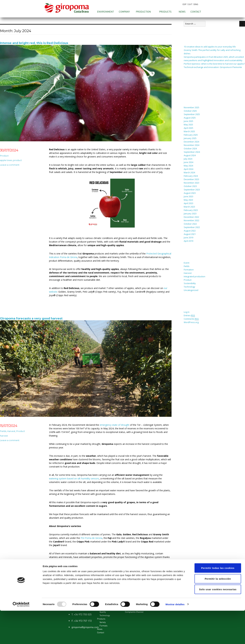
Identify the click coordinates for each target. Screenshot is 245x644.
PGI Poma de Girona (91, 538)
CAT (190, 4)
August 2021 (190, 234)
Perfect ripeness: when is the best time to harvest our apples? (214, 64)
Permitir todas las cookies (218, 601)
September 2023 (192, 190)
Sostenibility (190, 283)
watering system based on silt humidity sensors (74, 478)
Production (143, 12)
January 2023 (190, 214)
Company (124, 12)
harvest (4, 436)
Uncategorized (191, 290)
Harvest (11, 431)
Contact (196, 12)
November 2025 (191, 107)
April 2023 (188, 203)
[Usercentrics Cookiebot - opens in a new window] (21, 638)
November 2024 (191, 145)
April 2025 (188, 128)
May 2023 (188, 200)
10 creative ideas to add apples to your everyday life (210, 47)
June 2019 (188, 237)
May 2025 (188, 125)
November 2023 (191, 183)
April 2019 (188, 241)
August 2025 (190, 118)
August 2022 (190, 231)
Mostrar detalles (175, 638)
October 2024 (190, 148)
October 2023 (190, 186)
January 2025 (190, 138)
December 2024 (191, 142)
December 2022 (191, 217)
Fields (3, 431)
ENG (196, 4)
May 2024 (188, 166)
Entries (189, 315)
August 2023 (190, 193)
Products (165, 12)
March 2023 (189, 207)
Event (187, 263)
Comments (191, 319)
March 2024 (189, 172)
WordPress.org (191, 322)
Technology (189, 287)
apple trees (6, 160)
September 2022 (192, 227)
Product (4, 156)
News (182, 12)
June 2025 (188, 121)
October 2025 (190, 111)
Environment (105, 12)
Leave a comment (10, 165)
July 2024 (188, 159)
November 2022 (191, 220)
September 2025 (192, 114)
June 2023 (188, 196)
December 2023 (191, 179)
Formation (189, 270)
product (18, 160)
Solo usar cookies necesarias (218, 623)
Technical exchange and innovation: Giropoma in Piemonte (213, 67)
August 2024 (190, 155)
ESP (184, 4)
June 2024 (188, 162)
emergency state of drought (115, 425)
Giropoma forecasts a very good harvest (31, 318)
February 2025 (191, 135)
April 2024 (188, 169)
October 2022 (190, 224)
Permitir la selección (218, 612)
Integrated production (195, 276)
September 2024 (192, 152)
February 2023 (191, 210)
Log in (187, 312)
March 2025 (189, 131)
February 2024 (191, 176)
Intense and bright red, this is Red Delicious (34, 43)
